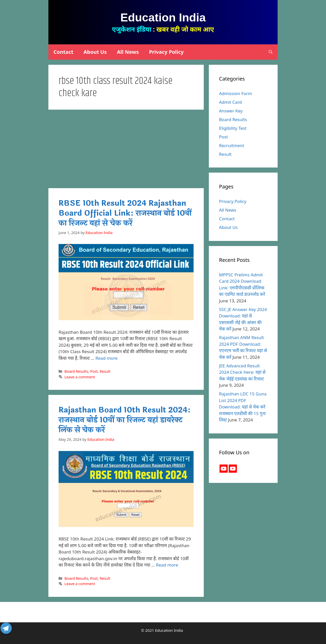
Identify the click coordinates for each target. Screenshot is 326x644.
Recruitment (232, 145)
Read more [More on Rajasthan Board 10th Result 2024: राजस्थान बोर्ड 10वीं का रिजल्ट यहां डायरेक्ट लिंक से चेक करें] (167, 565)
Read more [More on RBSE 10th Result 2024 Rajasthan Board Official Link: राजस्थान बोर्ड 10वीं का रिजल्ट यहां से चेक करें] (107, 358)
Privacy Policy (166, 52)
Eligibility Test (233, 128)
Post (94, 371)
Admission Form (236, 93)
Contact (63, 52)
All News (128, 52)
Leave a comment (80, 377)
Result (105, 371)
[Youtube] (224, 469)
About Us (95, 52)
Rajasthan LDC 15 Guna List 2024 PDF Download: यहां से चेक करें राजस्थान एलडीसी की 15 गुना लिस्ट (243, 407)
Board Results (76, 371)
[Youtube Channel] (233, 469)
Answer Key (231, 111)
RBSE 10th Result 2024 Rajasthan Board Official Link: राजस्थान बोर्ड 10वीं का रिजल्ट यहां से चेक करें (125, 213)
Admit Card (230, 102)
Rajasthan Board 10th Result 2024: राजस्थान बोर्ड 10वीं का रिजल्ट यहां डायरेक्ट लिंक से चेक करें (125, 420)
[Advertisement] (126, 150)
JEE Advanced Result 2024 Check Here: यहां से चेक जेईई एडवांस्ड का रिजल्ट (242, 372)
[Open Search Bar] (271, 52)
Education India (163, 17)
